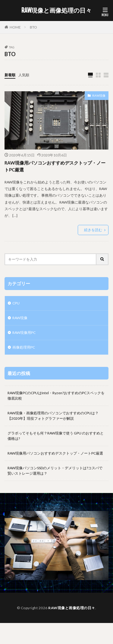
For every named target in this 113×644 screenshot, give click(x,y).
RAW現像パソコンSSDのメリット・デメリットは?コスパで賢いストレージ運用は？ (55, 471)
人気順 (24, 75)
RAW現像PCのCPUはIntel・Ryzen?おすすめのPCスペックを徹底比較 (56, 396)
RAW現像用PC (24, 333)
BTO (33, 27)
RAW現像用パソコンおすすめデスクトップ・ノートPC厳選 (55, 166)
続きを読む (93, 230)
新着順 (10, 75)
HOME (15, 27)
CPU (16, 303)
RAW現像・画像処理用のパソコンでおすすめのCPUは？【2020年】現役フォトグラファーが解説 (53, 416)
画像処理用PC (24, 347)
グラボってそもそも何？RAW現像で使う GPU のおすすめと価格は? (56, 436)
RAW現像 (99, 95)
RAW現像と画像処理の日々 (56, 11)
